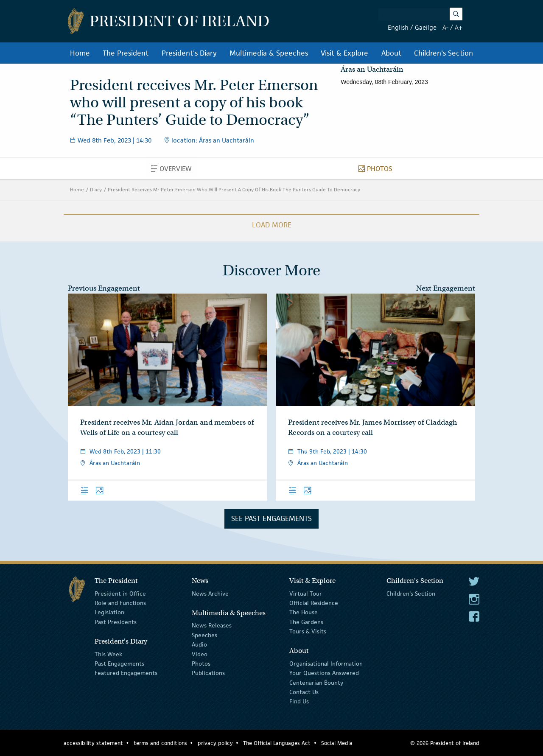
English (398, 27)
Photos (378, 171)
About (391, 53)
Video (200, 654)
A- (445, 27)
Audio (199, 644)
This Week (108, 654)
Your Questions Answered (324, 673)
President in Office (120, 593)
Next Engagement (446, 288)
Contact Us (304, 692)
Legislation (109, 612)
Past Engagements (119, 664)
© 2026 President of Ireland (445, 743)
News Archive (210, 593)
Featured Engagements (126, 673)
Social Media (337, 743)
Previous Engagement (104, 288)
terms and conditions (160, 743)
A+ (459, 27)
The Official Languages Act (277, 743)
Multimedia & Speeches (269, 53)
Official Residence (314, 603)
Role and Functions (120, 603)
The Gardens (306, 622)
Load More (272, 225)
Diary (96, 189)
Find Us (299, 701)
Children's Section (444, 53)
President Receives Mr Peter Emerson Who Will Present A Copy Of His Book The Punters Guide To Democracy (234, 189)
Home (80, 53)
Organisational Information (326, 664)
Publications (208, 673)
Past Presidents (116, 622)
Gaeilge (426, 27)
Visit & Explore (344, 53)
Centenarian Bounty (316, 682)
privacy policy (215, 743)
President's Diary (189, 53)
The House (304, 612)
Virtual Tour (306, 593)
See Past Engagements (271, 518)
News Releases (212, 625)
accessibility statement (93, 743)
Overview (174, 171)
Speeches (204, 635)
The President (126, 53)
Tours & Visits (308, 631)
